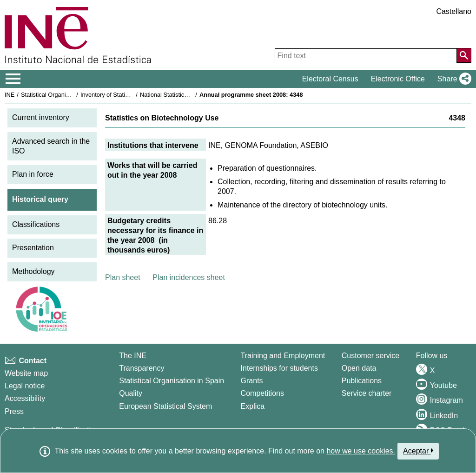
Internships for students (279, 368)
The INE (133, 356)
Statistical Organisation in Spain (63, 95)
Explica (253, 406)
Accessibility (25, 398)
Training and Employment (283, 356)
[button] (453, 79)
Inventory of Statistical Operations (125, 95)
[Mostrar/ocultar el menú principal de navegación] (13, 79)
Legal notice (25, 386)
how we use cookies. (361, 451)
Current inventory (41, 117)
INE (10, 95)
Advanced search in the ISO (51, 146)
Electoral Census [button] (330, 79)
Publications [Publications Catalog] (362, 381)
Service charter (367, 393)
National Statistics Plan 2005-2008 (185, 95)
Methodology (33, 271)
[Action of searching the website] (464, 55)
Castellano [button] (454, 11)
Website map (26, 373)
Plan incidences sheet (189, 277)
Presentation (33, 248)
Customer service (370, 356)
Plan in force (33, 174)
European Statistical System (165, 406)
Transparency (142, 368)
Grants (252, 381)
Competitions (262, 393)
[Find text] (366, 56)
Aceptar (418, 451)
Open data (359, 368)
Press (14, 411)
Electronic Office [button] (398, 79)
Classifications (36, 224)
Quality (131, 393)
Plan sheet (123, 277)
